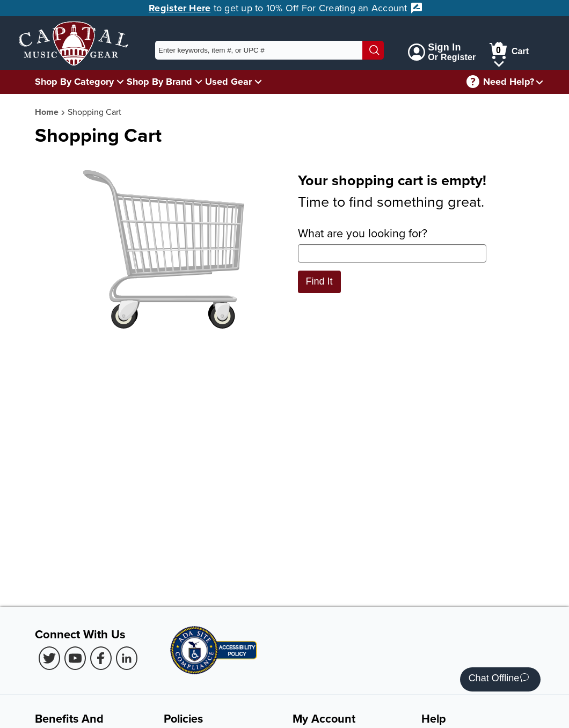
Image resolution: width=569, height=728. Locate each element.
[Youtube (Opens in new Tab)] (75, 658)
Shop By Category (74, 82)
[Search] (373, 50)
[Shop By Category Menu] (120, 81)
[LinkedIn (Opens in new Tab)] (127, 658)
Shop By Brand (159, 82)
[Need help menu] (539, 82)
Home (47, 112)
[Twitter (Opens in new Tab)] (49, 658)
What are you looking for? (392, 244)
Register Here (180, 8)
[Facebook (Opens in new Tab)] (101, 658)
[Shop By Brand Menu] (199, 81)
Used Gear (228, 82)
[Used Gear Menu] (258, 81)
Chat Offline (499, 679)
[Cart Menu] (499, 62)
